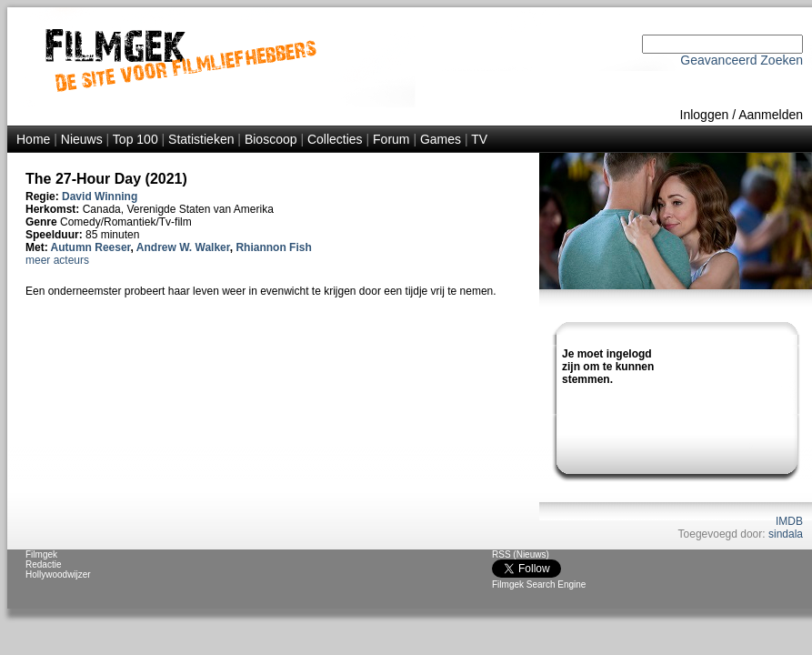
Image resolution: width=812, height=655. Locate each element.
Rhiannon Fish (273, 247)
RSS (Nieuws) (521, 554)
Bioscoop (271, 139)
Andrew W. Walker (183, 247)
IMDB (789, 521)
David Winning (100, 196)
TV (479, 139)
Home (33, 139)
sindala (786, 534)
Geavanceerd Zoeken (742, 60)
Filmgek (41, 554)
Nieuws (82, 139)
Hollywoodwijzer (58, 574)
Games (441, 139)
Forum (391, 139)
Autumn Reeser (91, 247)
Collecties (335, 139)
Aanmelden (771, 115)
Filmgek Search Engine (539, 584)
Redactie (43, 564)
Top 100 (135, 139)
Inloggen (705, 115)
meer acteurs (57, 260)
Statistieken (201, 139)
